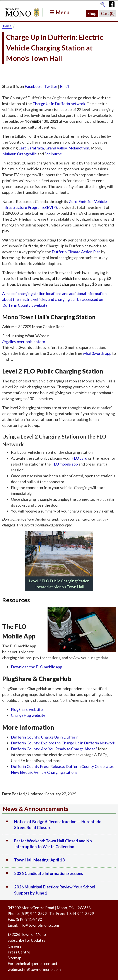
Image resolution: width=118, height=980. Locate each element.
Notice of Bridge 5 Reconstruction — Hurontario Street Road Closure (58, 825)
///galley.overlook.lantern (24, 342)
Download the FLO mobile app (37, 667)
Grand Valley (56, 148)
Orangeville (27, 154)
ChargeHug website (28, 715)
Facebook (33, 86)
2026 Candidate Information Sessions (49, 873)
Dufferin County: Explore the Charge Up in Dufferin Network (63, 743)
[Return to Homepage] (22, 12)
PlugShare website (27, 709)
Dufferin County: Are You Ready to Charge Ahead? (54, 749)
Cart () (108, 13)
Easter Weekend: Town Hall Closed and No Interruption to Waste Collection (53, 844)
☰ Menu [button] (60, 12)
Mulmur (9, 154)
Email (65, 86)
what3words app (97, 353)
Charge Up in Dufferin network (59, 104)
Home (7, 26)
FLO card (79, 458)
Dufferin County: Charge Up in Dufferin (45, 737)
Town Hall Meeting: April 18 (39, 860)
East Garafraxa (31, 148)
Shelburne (53, 154)
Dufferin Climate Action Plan (76, 252)
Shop (92, 13)
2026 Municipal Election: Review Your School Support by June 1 (55, 890)
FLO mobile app (65, 464)
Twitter (51, 86)
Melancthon (79, 148)
